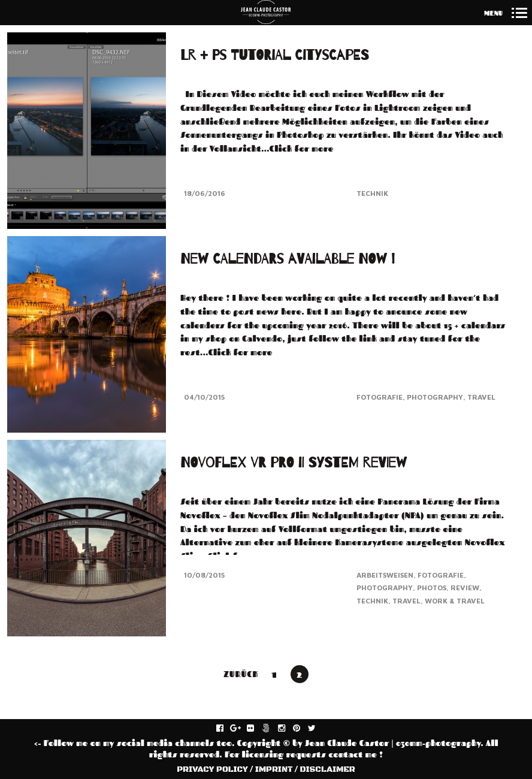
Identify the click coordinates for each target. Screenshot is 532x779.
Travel (481, 396)
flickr (257, 729)
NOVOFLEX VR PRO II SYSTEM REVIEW (294, 458)
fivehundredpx (272, 729)
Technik (372, 193)
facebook (226, 729)
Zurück (241, 674)
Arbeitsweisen (385, 570)
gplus (242, 729)
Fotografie (380, 396)
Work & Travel (455, 595)
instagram (288, 729)
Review (465, 582)
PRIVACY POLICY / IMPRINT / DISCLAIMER (266, 769)
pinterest (303, 729)
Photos (432, 582)
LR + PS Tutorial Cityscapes (274, 55)
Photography (435, 396)
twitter (318, 729)
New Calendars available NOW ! (288, 259)
